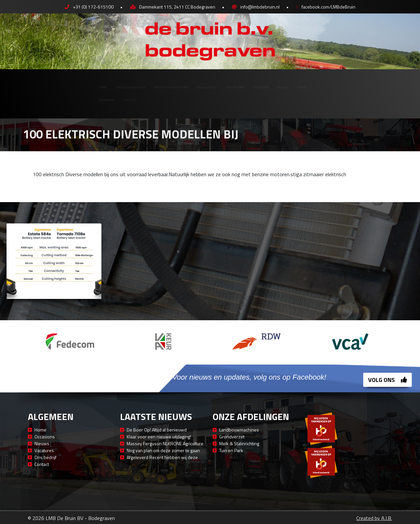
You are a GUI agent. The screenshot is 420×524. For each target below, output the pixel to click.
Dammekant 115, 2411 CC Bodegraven (177, 7)
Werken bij (31, 104)
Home (24, 82)
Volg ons (388, 380)
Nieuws (336, 82)
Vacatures (44, 450)
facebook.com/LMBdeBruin (328, 7)
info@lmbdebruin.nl (260, 7)
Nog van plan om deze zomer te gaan (163, 450)
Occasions (298, 82)
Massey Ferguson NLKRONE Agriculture (165, 443)
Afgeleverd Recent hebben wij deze (162, 457)
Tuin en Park (253, 82)
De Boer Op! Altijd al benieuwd (157, 430)
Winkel (370, 82)
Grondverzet (204, 82)
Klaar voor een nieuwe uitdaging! (159, 437)
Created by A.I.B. (374, 518)
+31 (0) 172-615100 (93, 7)
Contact (71, 104)
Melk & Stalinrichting (142, 82)
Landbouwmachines (72, 82)
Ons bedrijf (45, 457)
